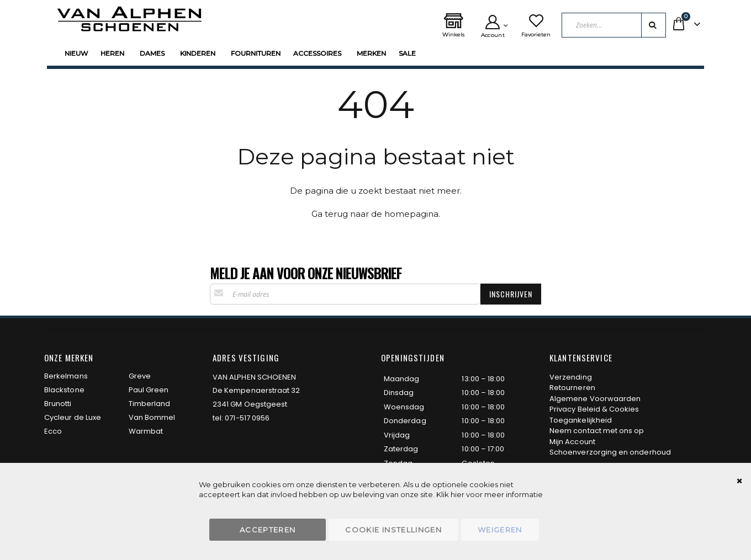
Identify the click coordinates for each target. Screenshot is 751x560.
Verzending (571, 377)
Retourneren (572, 388)
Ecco (53, 431)
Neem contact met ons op (597, 431)
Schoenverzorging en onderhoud (610, 452)
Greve (140, 376)
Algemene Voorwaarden (595, 399)
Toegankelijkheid (581, 420)
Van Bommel (152, 417)
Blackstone (64, 390)
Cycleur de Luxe (73, 417)
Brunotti (58, 404)
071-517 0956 (247, 418)
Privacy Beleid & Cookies (594, 409)
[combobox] (614, 25)
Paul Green (149, 390)
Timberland (150, 404)
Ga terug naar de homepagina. (376, 214)
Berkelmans (66, 376)
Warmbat (146, 431)
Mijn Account (572, 442)
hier (458, 494)
